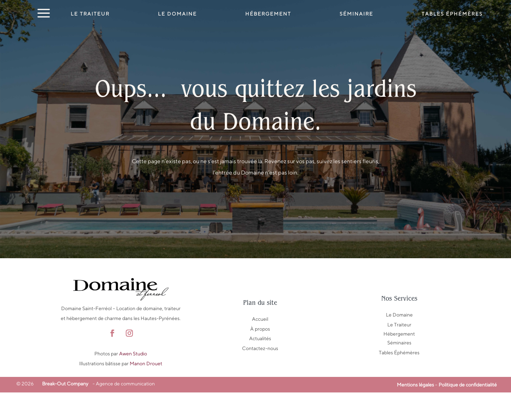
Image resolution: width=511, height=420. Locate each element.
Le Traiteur (90, 14)
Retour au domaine (256, 228)
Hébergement (268, 14)
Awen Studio (133, 381)
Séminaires (399, 370)
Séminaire (356, 14)
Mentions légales (415, 412)
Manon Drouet (146, 391)
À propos (260, 356)
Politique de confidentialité (468, 412)
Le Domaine (177, 14)
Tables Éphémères (399, 380)
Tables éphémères (452, 14)
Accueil (260, 347)
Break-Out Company (64, 411)
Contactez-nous (260, 376)
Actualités (260, 366)
